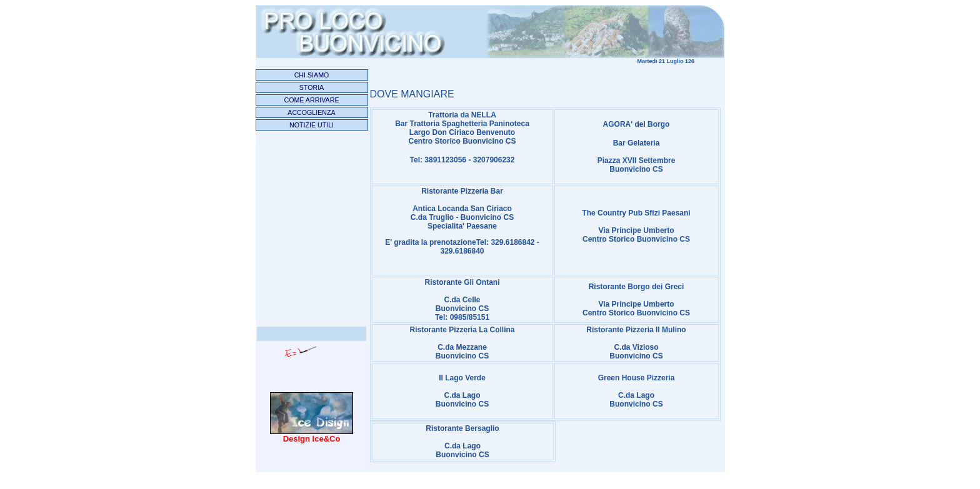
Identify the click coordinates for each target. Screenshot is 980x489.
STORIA (312, 87)
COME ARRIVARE (311, 100)
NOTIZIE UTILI (312, 125)
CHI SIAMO (312, 75)
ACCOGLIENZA (311, 112)
